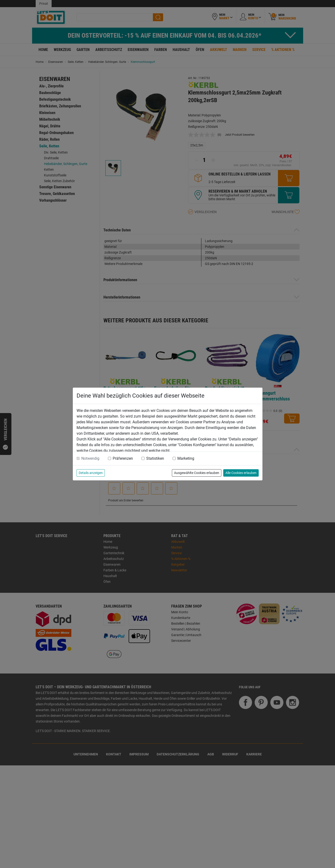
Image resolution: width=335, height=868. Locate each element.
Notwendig (90, 458)
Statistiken (155, 458)
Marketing (186, 458)
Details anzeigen (91, 473)
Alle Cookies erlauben (241, 473)
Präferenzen (123, 458)
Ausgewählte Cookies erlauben (197, 473)
